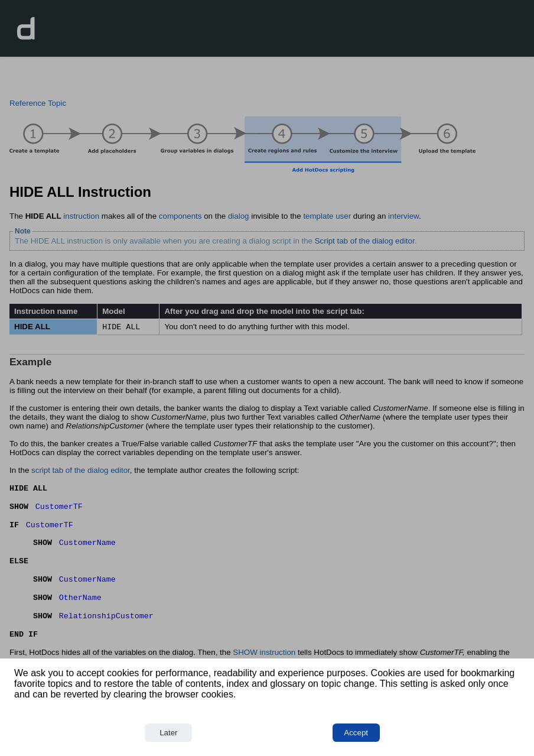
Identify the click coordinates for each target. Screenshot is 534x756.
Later (168, 733)
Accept (356, 733)
